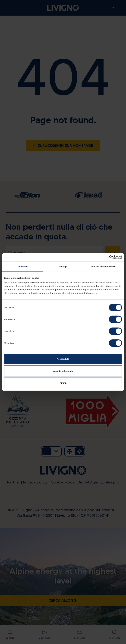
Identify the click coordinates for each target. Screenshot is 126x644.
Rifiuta (63, 383)
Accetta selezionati (63, 371)
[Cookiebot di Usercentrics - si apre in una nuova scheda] (102, 257)
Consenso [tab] (22, 267)
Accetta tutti (63, 359)
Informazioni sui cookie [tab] (104, 267)
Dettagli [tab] (63, 267)
